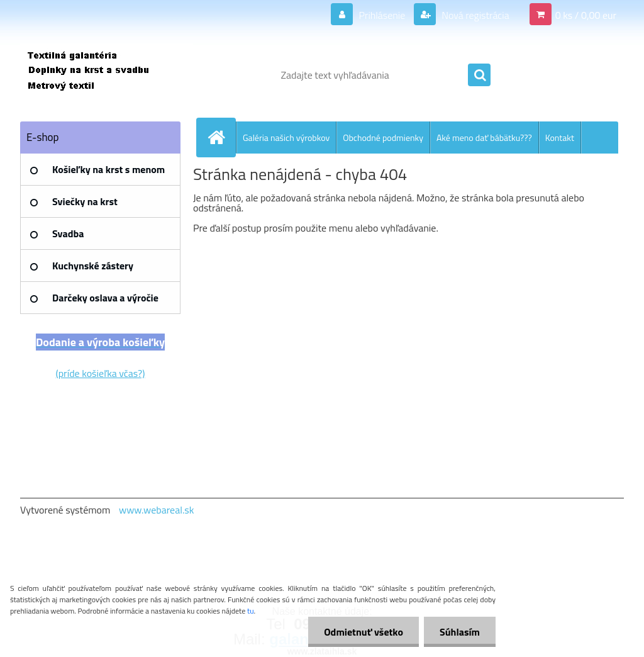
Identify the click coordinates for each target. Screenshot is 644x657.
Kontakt (560, 138)
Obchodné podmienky (383, 138)
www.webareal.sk (157, 510)
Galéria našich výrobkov (286, 138)
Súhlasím (460, 632)
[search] (479, 76)
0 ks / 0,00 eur (586, 15)
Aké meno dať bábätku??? (484, 138)
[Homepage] (221, 137)
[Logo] (107, 75)
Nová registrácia (475, 15)
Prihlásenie (382, 15)
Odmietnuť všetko (364, 632)
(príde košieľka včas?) (101, 373)
